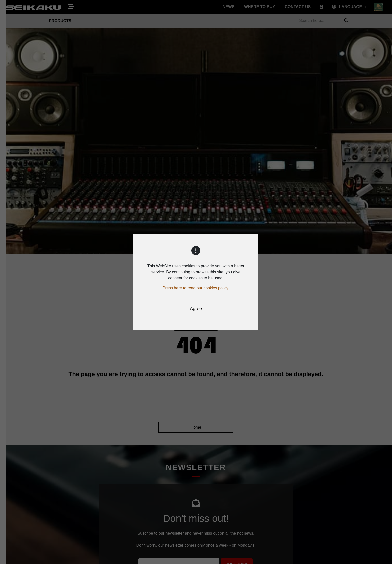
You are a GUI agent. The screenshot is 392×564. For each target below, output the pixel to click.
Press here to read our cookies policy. (196, 288)
